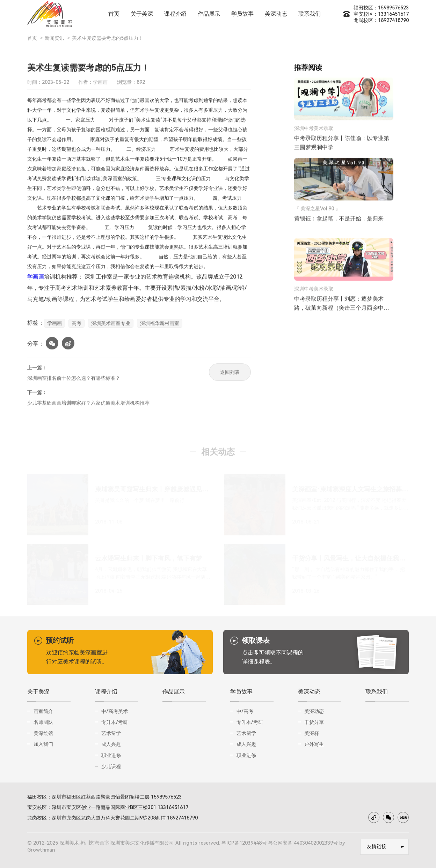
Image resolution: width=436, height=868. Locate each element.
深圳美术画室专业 (111, 325)
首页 (32, 38)
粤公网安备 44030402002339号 (303, 843)
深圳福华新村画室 (160, 325)
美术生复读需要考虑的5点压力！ (108, 38)
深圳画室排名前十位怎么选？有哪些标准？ (74, 380)
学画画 (36, 279)
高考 (77, 325)
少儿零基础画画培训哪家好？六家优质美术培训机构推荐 (88, 405)
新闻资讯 (54, 38)
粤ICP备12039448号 (244, 843)
